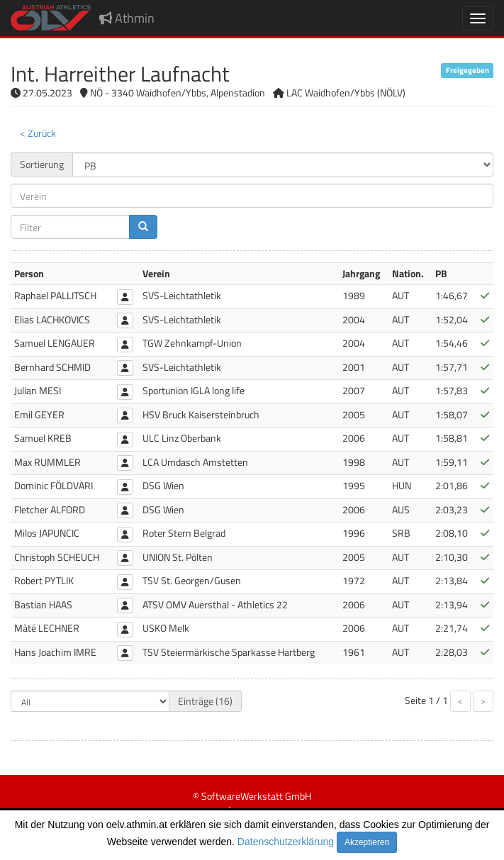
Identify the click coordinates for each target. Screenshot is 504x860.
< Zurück (38, 133)
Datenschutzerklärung (286, 842)
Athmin (127, 18)
